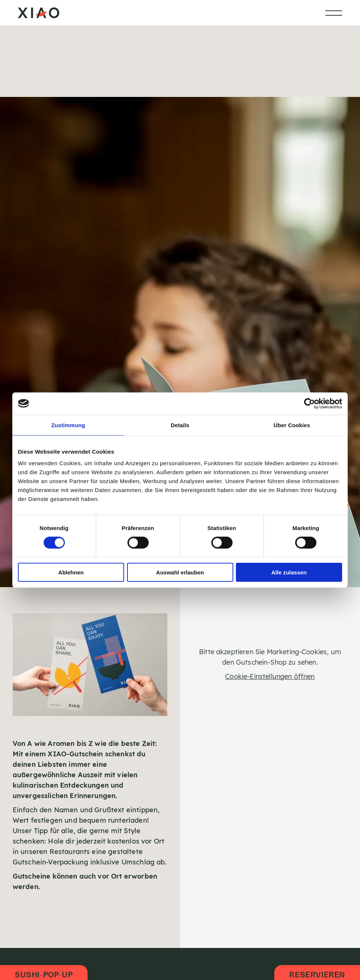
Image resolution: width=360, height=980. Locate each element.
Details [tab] (180, 425)
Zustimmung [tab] (68, 425)
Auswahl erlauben (180, 572)
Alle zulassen (289, 572)
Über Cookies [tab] (292, 425)
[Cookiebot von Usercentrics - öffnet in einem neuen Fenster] (310, 403)
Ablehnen (71, 572)
